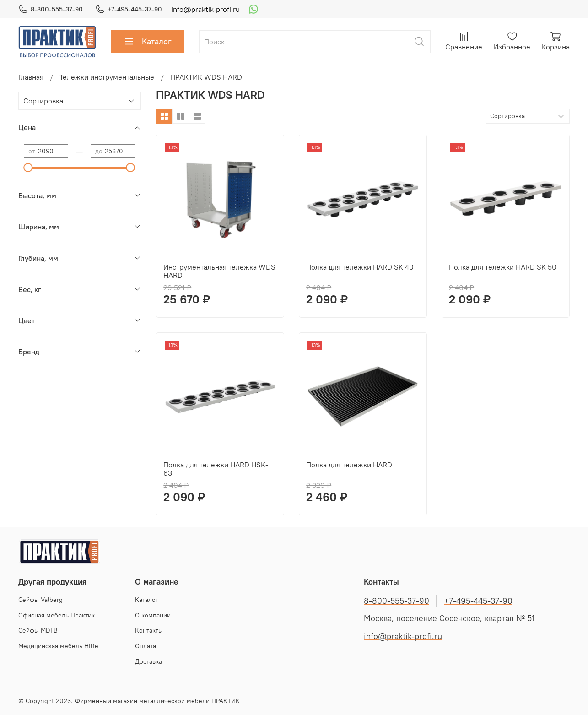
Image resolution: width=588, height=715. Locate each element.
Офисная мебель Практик (57, 615)
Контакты (149, 630)
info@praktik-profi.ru (205, 9)
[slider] (28, 168)
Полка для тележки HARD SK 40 (360, 267)
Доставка (148, 661)
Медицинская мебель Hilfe (58, 646)
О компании (153, 615)
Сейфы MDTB (38, 630)
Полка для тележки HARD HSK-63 (216, 469)
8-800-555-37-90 (51, 9)
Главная (31, 77)
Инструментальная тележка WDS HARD (219, 271)
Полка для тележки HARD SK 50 (503, 267)
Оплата (146, 646)
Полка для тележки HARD (349, 465)
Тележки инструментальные (107, 77)
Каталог (148, 42)
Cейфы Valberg (40, 600)
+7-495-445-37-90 (129, 9)
